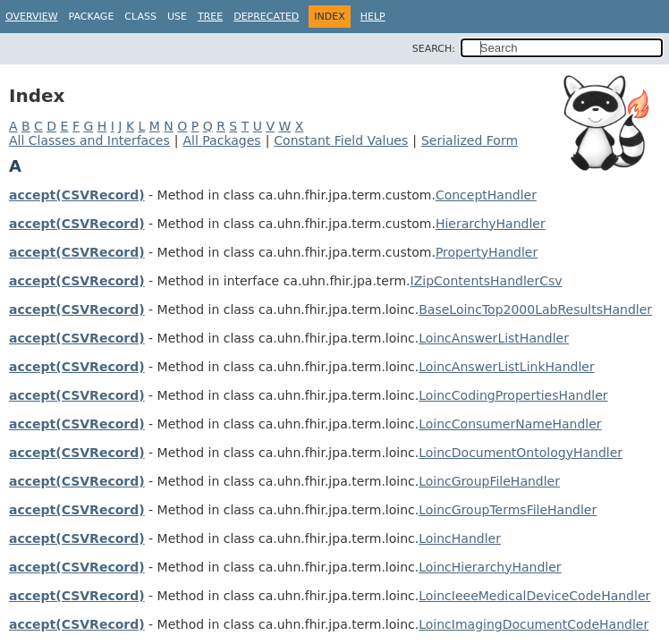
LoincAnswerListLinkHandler (506, 367)
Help (373, 17)
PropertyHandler (487, 252)
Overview (32, 17)
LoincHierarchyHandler (490, 567)
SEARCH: (434, 49)
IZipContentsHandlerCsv (487, 281)
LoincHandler (460, 538)
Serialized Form (470, 140)
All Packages (221, 140)
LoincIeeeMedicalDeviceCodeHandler (534, 596)
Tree (210, 17)
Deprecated (266, 17)
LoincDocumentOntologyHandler (521, 453)
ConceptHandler (486, 195)
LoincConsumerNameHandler (510, 424)
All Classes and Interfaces (89, 140)
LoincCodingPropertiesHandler (513, 395)
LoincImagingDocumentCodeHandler (534, 624)
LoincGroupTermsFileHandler (508, 510)
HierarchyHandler (491, 224)
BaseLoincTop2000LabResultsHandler (535, 309)
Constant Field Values (341, 140)
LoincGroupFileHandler (489, 481)
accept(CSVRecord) (77, 195)
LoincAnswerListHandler (494, 338)
